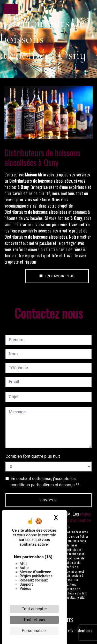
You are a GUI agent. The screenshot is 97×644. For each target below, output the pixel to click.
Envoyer (49, 500)
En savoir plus (57, 276)
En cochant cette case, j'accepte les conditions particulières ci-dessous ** (45, 482)
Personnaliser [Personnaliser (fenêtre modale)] (34, 631)
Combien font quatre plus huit (33, 456)
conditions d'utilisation (70, 520)
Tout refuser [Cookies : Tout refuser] (34, 620)
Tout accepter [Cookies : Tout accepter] (34, 609)
